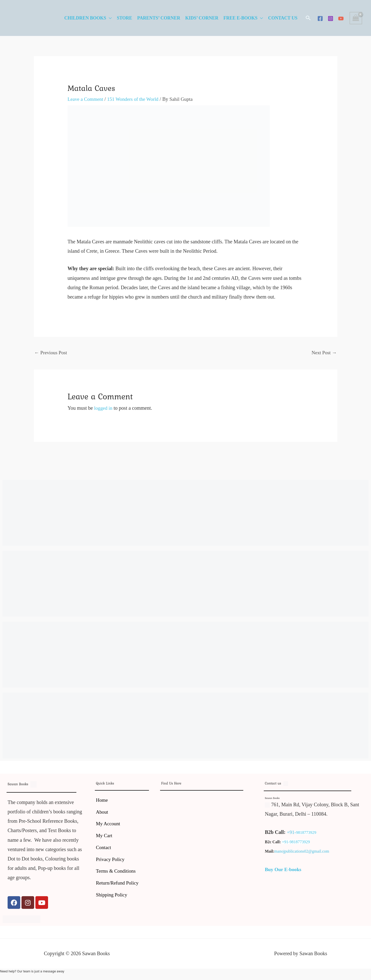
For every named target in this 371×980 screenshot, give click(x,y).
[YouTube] (341, 18)
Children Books (85, 18)
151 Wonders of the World (135, 99)
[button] (308, 18)
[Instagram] (331, 18)
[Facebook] (320, 18)
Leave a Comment (86, 99)
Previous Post (51, 353)
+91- (292, 833)
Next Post (324, 353)
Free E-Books (241, 18)
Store (125, 18)
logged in (104, 408)
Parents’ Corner (159, 18)
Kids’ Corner (202, 18)
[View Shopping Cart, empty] (356, 18)
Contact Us (283, 18)
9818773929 (307, 833)
